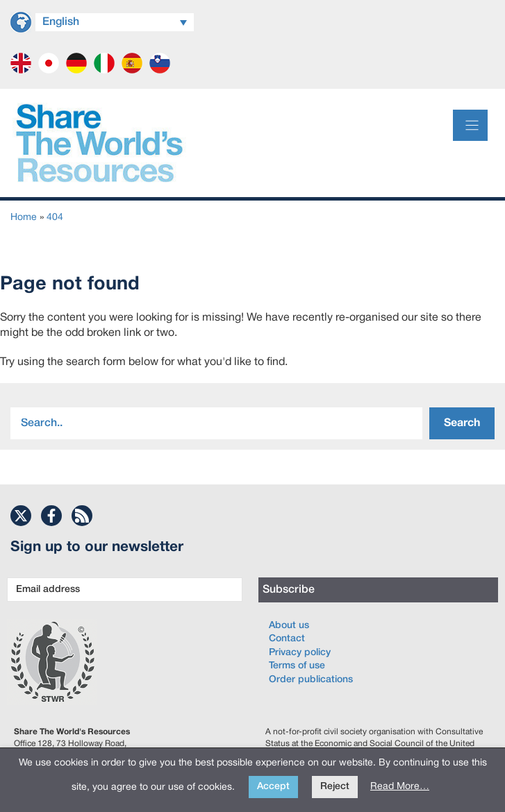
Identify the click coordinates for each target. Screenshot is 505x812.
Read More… (400, 787)
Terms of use (297, 666)
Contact (287, 639)
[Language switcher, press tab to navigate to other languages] (115, 22)
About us (289, 626)
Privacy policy (300, 653)
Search (462, 423)
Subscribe (289, 590)
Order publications (311, 680)
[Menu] (470, 125)
